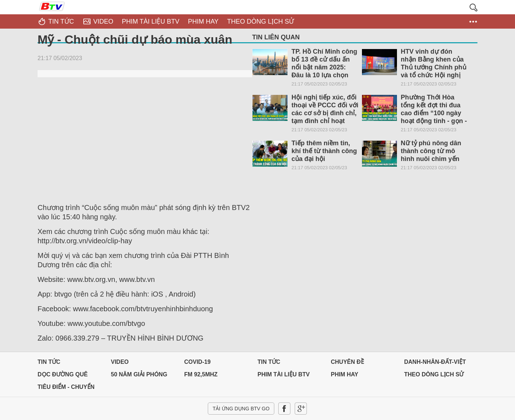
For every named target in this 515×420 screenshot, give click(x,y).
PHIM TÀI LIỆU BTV (284, 374)
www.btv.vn (137, 279)
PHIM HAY (345, 374)
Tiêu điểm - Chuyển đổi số (66, 389)
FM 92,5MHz (201, 374)
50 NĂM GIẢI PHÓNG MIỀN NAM (139, 376)
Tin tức (49, 362)
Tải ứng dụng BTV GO (241, 409)
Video (120, 362)
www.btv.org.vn (91, 279)
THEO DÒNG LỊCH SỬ (434, 374)
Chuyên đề (347, 362)
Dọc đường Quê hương (63, 376)
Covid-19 (197, 362)
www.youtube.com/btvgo (106, 323)
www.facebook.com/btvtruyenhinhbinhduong (143, 309)
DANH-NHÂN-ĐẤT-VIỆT (435, 362)
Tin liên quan (276, 37)
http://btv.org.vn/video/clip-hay (85, 241)
